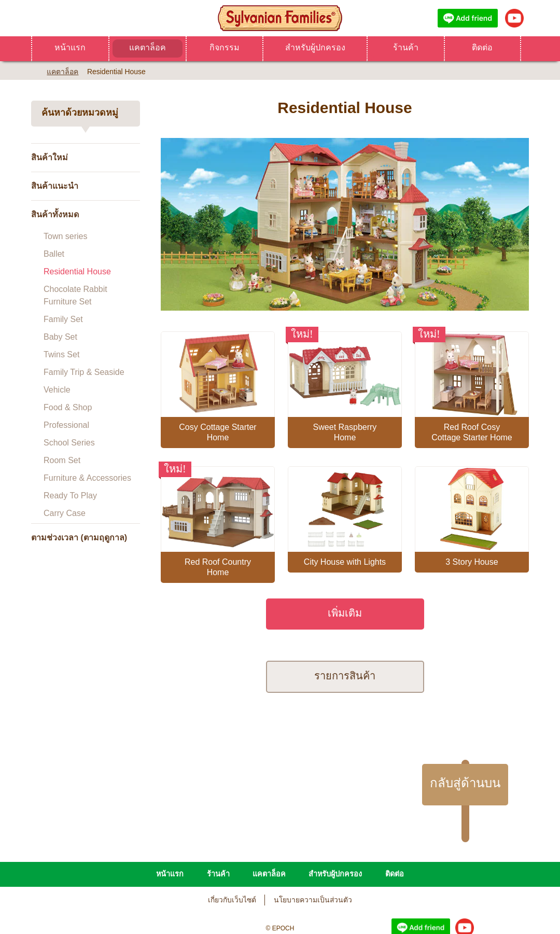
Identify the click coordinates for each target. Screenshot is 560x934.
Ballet (54, 254)
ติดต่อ (482, 47)
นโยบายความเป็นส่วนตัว (313, 853)
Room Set (62, 460)
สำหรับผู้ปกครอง (315, 47)
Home (35, 71)
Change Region (280, 910)
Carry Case (65, 513)
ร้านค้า (406, 47)
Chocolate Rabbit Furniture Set (75, 295)
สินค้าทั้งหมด (55, 214)
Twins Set (61, 354)
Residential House (77, 271)
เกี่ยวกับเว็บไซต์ (232, 853)
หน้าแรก (70, 47)
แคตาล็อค (148, 47)
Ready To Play (70, 496)
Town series (65, 236)
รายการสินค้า (345, 629)
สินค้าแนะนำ (55, 186)
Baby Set (60, 337)
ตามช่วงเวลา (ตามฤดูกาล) (79, 538)
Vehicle (57, 390)
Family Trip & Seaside (84, 372)
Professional (66, 425)
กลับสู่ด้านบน (465, 736)
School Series (69, 443)
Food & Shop (68, 407)
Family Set (63, 319)
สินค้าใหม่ (50, 157)
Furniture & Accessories (87, 478)
